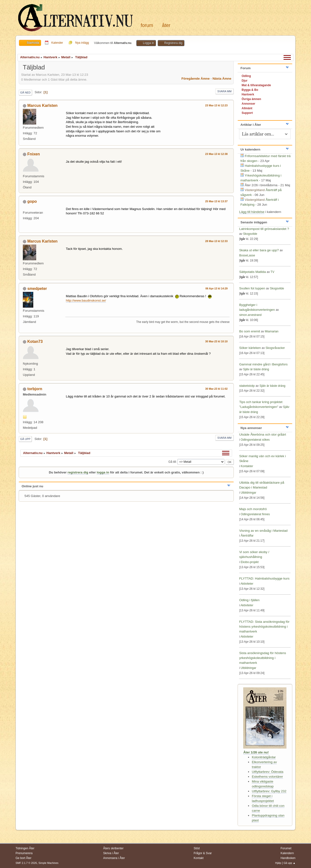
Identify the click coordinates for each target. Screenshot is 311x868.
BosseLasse (247, 255)
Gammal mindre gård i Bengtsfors (263, 364)
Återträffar (247, 536)
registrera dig (78, 472)
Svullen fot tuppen (252, 288)
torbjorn (35, 389)
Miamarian (272, 331)
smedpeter (37, 289)
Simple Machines (48, 863)
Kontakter (247, 466)
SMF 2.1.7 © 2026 (26, 863)
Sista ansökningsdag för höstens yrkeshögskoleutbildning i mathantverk (263, 658)
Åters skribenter (113, 848)
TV (272, 272)
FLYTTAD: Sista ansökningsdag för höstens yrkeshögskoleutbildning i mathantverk (264, 627)
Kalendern (287, 853)
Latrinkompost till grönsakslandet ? (264, 229)
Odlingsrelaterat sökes (255, 440)
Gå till (172, 462)
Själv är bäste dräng (256, 369)
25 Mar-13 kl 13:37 (216, 201)
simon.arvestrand (250, 315)
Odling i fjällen (249, 600)
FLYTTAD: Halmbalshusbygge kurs (264, 578)
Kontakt (199, 858)
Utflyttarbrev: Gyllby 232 (269, 791)
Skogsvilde (250, 234)
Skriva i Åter (111, 853)
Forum (147, 25)
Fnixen (34, 154)
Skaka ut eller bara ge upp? (259, 250)
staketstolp (247, 386)
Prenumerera (24, 853)
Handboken (288, 858)
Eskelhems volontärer (267, 777)
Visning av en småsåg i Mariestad (263, 531)
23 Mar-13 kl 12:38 (216, 154)
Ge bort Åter (23, 858)
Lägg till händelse (252, 212)
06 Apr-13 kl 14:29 (217, 288)
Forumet (286, 848)
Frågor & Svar (203, 853)
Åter (166, 25)
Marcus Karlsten (42, 105)
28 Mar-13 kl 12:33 (216, 241)
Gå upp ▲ (289, 863)
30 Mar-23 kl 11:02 (216, 389)
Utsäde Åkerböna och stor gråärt (263, 434)
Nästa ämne (222, 79)
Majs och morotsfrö (253, 509)
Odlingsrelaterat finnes (255, 514)
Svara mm (225, 91)
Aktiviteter (247, 584)
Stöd (197, 848)
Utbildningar (248, 493)
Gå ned (25, 93)
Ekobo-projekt (250, 562)
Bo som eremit (250, 331)
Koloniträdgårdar (264, 757)
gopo (32, 201)
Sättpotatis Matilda (252, 272)
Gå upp (25, 439)
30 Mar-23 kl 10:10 (216, 341)
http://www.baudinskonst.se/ (86, 300)
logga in (103, 472)
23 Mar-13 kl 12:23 (216, 105)
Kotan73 (35, 341)
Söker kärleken (250, 348)
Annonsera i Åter (114, 858)
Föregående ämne (196, 79)
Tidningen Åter (25, 848)
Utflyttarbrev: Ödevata (268, 772)
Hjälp (278, 863)
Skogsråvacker (275, 348)
